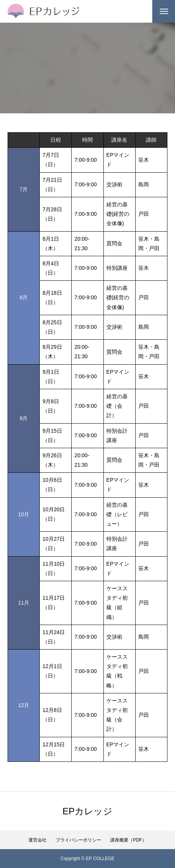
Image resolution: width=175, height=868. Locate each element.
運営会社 (37, 840)
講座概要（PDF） (128, 840)
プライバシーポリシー (78, 840)
